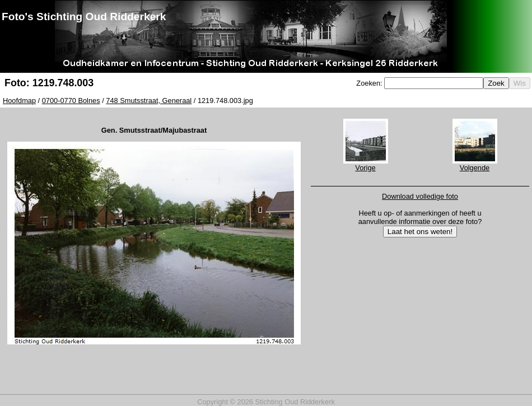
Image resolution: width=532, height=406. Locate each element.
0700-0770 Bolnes (71, 101)
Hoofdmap (19, 101)
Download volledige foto (420, 196)
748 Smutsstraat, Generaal (149, 101)
